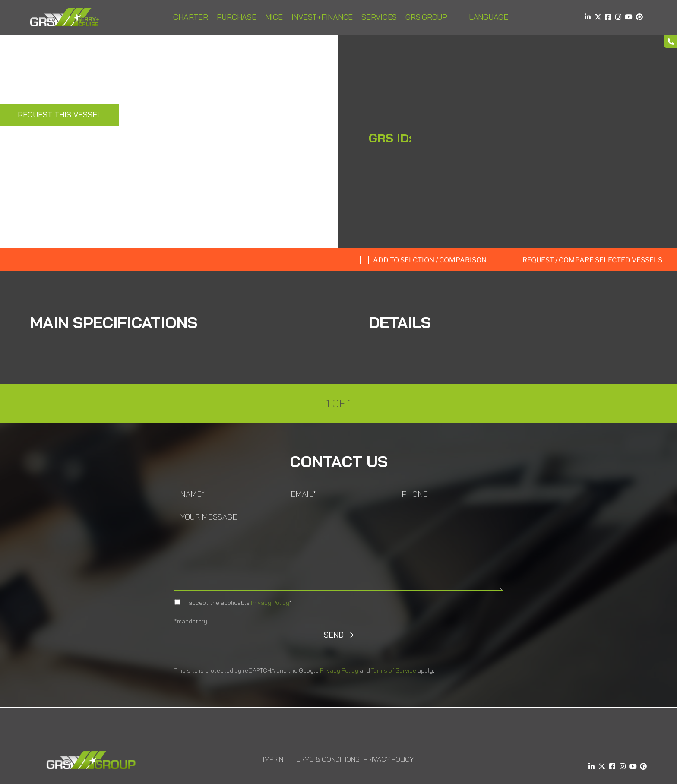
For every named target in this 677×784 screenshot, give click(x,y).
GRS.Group (426, 17)
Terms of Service (394, 670)
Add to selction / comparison (430, 260)
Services (379, 17)
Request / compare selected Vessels (592, 260)
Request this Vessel (60, 115)
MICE (274, 17)
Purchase (237, 17)
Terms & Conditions (326, 759)
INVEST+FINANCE (322, 17)
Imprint (275, 759)
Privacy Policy (270, 603)
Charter (190, 17)
